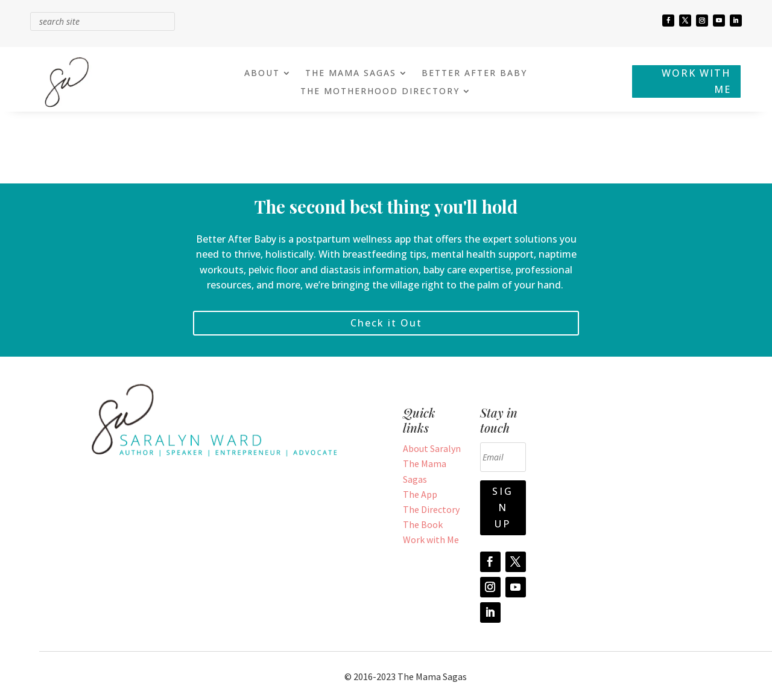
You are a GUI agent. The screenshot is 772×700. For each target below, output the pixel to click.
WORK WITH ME (696, 81)
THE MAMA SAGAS (351, 74)
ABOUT (262, 74)
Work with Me (431, 539)
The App (420, 494)
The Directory (431, 509)
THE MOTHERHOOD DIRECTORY (380, 92)
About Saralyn (432, 448)
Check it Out (386, 323)
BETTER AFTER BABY (474, 74)
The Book (423, 524)
